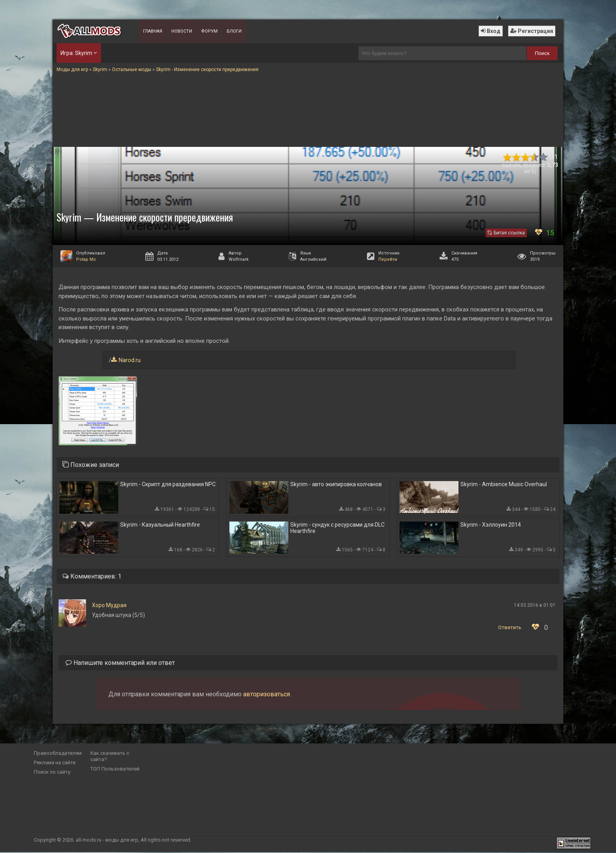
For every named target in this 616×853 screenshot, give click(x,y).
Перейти (388, 259)
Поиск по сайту (52, 773)
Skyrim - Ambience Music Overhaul (504, 485)
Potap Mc (86, 259)
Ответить (510, 628)
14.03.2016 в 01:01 (535, 606)
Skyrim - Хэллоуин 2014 (491, 525)
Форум (209, 31)
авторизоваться (267, 695)
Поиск (542, 53)
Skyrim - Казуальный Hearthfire (160, 525)
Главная (153, 31)
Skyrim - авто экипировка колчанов (336, 485)
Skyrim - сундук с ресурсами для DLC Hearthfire (337, 528)
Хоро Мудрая (109, 606)
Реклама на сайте (55, 763)
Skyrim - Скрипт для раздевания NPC (168, 485)
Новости (182, 31)
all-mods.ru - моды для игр (107, 841)
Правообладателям (58, 754)
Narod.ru (130, 360)
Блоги (234, 31)
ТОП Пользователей (115, 770)
